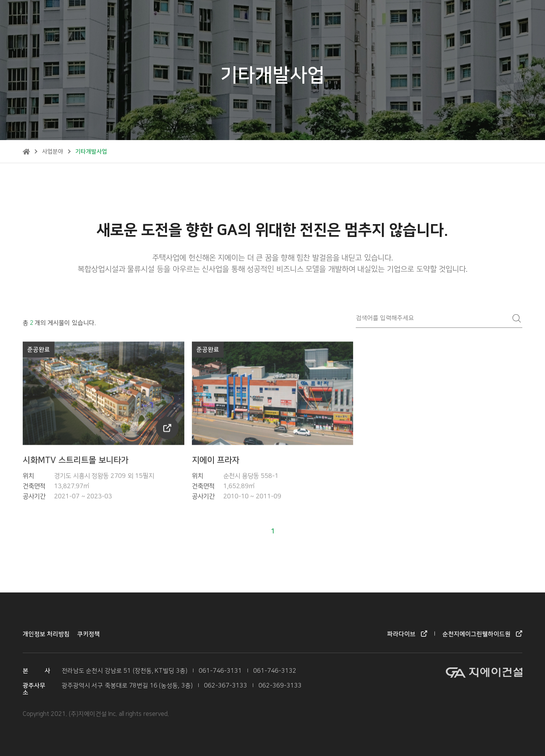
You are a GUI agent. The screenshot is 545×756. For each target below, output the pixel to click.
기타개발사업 (91, 152)
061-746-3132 (275, 671)
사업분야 (53, 152)
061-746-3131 (220, 671)
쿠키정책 (89, 634)
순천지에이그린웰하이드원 (457, 17)
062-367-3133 (226, 686)
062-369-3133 (280, 686)
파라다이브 (396, 17)
